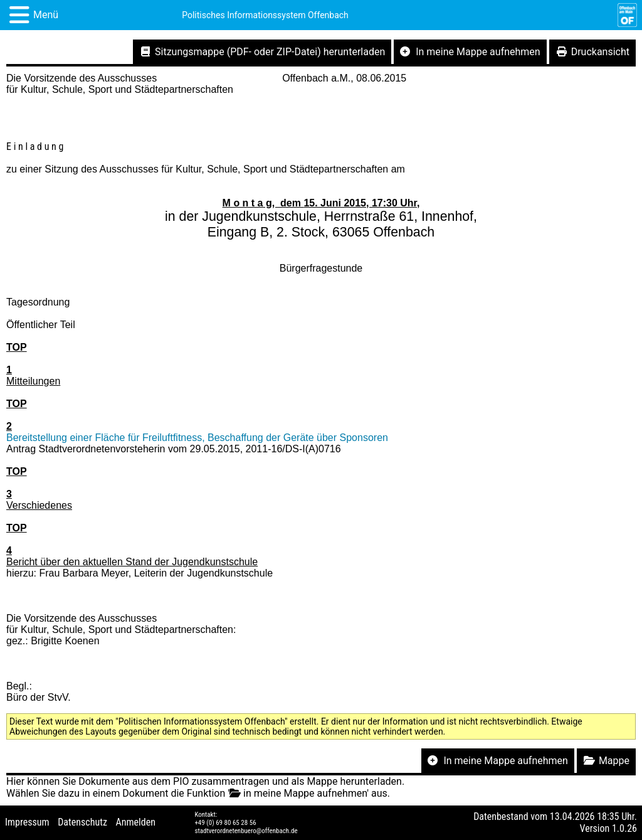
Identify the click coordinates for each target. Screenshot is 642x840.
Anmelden (136, 822)
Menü (46, 15)
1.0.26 (624, 828)
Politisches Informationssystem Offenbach (265, 15)
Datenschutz (82, 822)
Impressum (27, 822)
